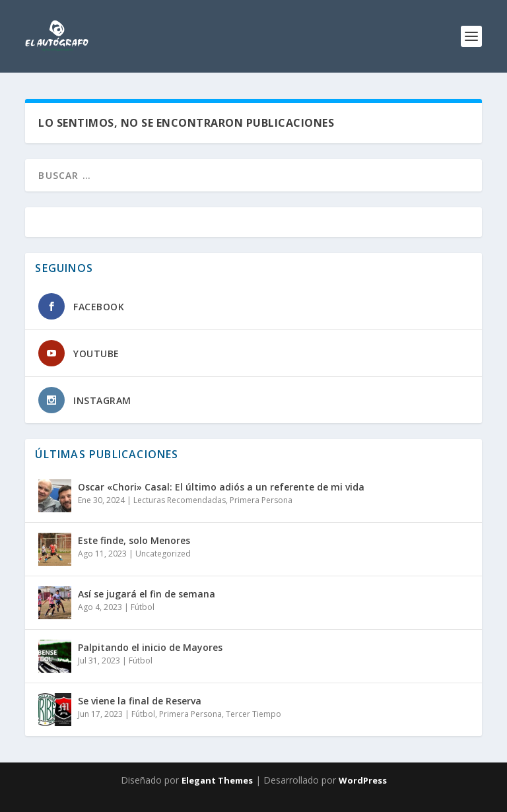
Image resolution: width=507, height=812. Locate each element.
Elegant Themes (217, 780)
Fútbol (143, 607)
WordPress (363, 780)
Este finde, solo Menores (134, 540)
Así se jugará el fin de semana (147, 594)
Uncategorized (163, 554)
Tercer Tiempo (253, 714)
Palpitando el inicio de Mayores (150, 647)
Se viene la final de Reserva (140, 701)
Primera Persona (261, 500)
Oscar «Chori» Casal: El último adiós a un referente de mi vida (221, 487)
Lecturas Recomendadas (180, 500)
